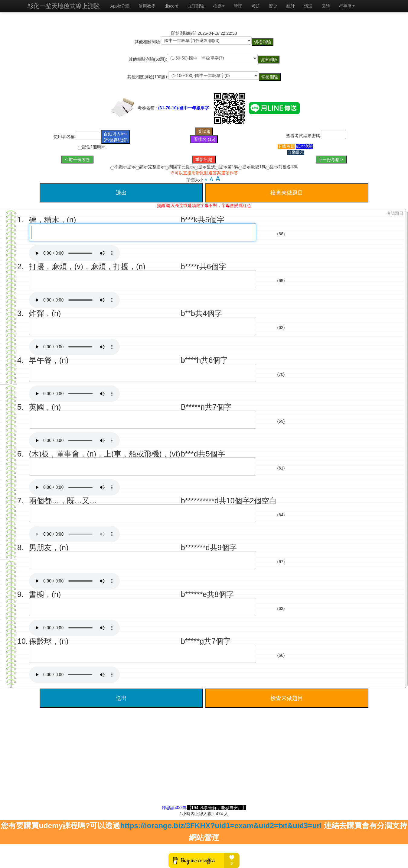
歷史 (273, 6)
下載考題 (286, 146)
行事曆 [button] (347, 6)
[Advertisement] (204, 762)
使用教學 (147, 6)
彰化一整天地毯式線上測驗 (64, 6)
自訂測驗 (196, 6)
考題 (256, 6)
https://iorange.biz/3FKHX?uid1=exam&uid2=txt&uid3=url (221, 826)
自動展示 (296, 152)
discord (171, 6)
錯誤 (308, 6)
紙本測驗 (304, 146)
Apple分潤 (120, 6)
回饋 (326, 6)
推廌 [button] (219, 6)
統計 (291, 6)
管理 (238, 6)
